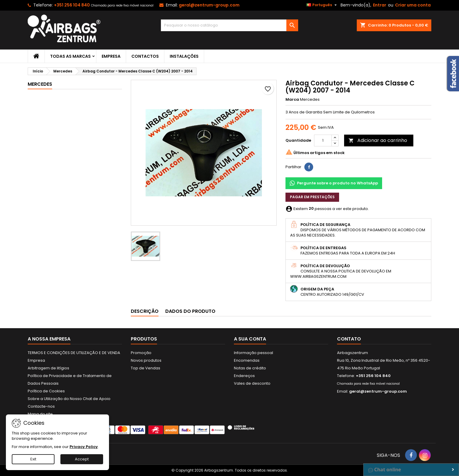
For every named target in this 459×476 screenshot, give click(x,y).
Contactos (145, 56)
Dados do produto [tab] (190, 311)
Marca (292, 100)
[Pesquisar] (230, 25)
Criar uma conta (413, 5)
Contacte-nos (41, 406)
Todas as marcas (70, 56)
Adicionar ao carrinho (378, 140)
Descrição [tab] (145, 311)
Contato (349, 339)
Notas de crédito (250, 368)
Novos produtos (146, 360)
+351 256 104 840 (72, 5)
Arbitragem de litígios (48, 368)
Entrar (380, 5)
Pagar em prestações (312, 197)
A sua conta (250, 339)
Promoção (141, 353)
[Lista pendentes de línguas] (322, 5)
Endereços (244, 376)
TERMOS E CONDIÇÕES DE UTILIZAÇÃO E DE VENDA (74, 353)
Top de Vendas (146, 368)
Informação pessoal (254, 353)
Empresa (111, 56)
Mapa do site (40, 414)
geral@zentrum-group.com (209, 5)
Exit (33, 459)
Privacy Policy (84, 447)
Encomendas (247, 360)
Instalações (184, 56)
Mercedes (40, 84)
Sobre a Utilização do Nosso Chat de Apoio (69, 399)
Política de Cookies (46, 391)
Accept (82, 459)
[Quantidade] (323, 141)
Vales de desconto (252, 383)
